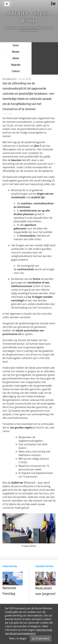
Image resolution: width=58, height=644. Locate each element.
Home (16, 45)
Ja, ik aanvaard (41, 638)
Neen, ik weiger (18, 638)
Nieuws (16, 52)
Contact (16, 71)
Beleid (16, 58)
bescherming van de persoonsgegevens (29, 632)
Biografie (16, 65)
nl (7, 4)
